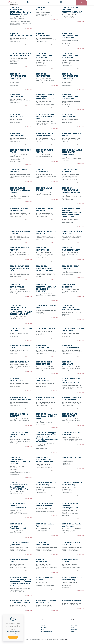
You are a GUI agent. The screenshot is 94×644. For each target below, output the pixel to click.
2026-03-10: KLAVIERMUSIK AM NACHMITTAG (70, 56)
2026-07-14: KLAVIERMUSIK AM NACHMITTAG (70, 35)
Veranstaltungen (45, 624)
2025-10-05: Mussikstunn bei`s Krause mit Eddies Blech (47, 416)
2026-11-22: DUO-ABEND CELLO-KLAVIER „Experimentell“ (72, 152)
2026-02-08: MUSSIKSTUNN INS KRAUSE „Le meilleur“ (45, 268)
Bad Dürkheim (74, 622)
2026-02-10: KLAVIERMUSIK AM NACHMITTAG (18, 76)
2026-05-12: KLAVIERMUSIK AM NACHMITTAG (44, 56)
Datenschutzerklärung (46, 631)
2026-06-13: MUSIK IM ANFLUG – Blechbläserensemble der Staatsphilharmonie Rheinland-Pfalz (73, 213)
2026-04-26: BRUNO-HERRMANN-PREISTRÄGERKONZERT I (46, 96)
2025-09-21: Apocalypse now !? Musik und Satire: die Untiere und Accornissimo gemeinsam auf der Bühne (47, 437)
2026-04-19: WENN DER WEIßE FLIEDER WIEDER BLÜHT (20, 268)
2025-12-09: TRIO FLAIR (72, 457)
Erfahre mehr (13, 634)
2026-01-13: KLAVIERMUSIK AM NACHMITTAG (70, 96)
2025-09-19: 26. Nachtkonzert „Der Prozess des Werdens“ (45, 459)
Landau (72, 628)
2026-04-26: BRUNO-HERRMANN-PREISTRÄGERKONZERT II (73, 10)
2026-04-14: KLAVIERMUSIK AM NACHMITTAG (70, 76)
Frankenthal (74, 624)
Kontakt (43, 626)
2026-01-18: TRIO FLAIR (20, 362)
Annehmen (13, 637)
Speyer (72, 633)
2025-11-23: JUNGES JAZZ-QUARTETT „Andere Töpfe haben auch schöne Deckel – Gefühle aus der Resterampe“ (21, 582)
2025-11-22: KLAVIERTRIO (73, 601)
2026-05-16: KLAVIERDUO (47, 329)
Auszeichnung (44, 628)
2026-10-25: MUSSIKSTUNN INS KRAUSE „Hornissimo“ (71, 190)
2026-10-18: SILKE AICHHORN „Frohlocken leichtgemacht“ (20, 190)
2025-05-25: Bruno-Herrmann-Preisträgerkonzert (70, 506)
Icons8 (66, 640)
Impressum (43, 633)
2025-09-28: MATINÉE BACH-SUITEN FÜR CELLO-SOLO (21, 435)
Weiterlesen (29, 28)
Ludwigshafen (74, 629)
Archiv (42, 629)
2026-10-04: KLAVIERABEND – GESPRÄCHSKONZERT (71, 308)
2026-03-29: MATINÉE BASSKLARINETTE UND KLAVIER (46, 117)
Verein (42, 622)
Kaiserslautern (74, 626)
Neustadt (73, 631)
